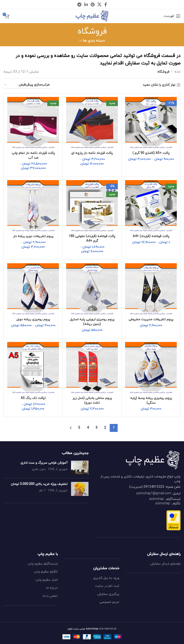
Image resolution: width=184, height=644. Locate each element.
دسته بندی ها (94, 41)
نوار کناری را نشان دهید (159, 85)
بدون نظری (39, 469)
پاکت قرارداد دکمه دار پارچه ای (92, 153)
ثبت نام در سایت (107, 586)
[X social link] (99, 4)
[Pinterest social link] (93, 4)
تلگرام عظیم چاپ (46, 572)
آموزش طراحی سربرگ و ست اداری (44, 463)
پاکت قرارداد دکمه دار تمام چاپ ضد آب (33, 155)
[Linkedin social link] (86, 4)
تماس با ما (50, 596)
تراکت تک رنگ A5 (33, 398)
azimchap (156, 499)
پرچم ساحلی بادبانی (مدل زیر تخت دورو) (92, 400)
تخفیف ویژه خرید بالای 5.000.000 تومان (39, 484)
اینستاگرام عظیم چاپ (43, 564)
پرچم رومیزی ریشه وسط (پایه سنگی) (151, 400)
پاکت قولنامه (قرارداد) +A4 (151, 236)
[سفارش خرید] (27, 85)
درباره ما (52, 588)
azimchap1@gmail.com (154, 493)
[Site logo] (92, 16)
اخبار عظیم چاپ (47, 580)
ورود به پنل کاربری (106, 578)
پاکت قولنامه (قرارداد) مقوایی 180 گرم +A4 (92, 239)
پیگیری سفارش (108, 594)
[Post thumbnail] (80, 468)
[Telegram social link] (79, 4)
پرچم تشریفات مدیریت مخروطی (151, 319)
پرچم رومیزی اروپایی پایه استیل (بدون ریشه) (92, 322)
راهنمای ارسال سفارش (165, 564)
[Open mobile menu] (172, 16)
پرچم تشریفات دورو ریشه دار (33, 236)
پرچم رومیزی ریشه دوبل (33, 319)
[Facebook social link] (106, 4)
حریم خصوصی (109, 602)
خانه (177, 72)
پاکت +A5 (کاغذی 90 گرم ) (151, 153)
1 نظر (42, 491)
